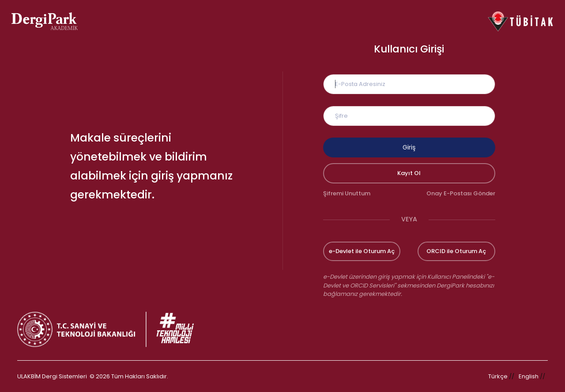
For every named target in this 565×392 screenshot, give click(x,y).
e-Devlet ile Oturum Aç (362, 251)
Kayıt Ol (409, 173)
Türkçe (498, 376)
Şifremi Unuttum (347, 193)
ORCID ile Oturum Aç (456, 251)
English (529, 376)
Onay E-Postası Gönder (461, 193)
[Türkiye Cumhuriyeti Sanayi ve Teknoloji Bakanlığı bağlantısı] (111, 329)
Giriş (409, 147)
